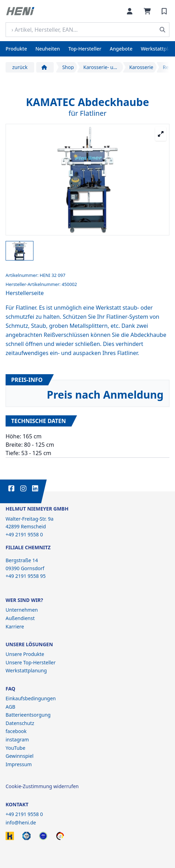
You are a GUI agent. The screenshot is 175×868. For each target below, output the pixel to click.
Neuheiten (47, 49)
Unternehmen (22, 610)
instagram (17, 739)
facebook (16, 731)
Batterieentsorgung (28, 715)
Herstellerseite (25, 293)
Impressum (19, 764)
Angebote (121, 49)
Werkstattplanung (26, 670)
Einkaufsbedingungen (31, 698)
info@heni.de (21, 822)
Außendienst (20, 618)
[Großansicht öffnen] (161, 134)
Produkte (16, 49)
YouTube (16, 748)
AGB (10, 707)
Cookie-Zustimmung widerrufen (42, 786)
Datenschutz (20, 723)
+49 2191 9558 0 (24, 814)
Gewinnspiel (20, 756)
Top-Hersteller (85, 49)
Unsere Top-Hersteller (31, 662)
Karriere (15, 627)
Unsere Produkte (25, 654)
